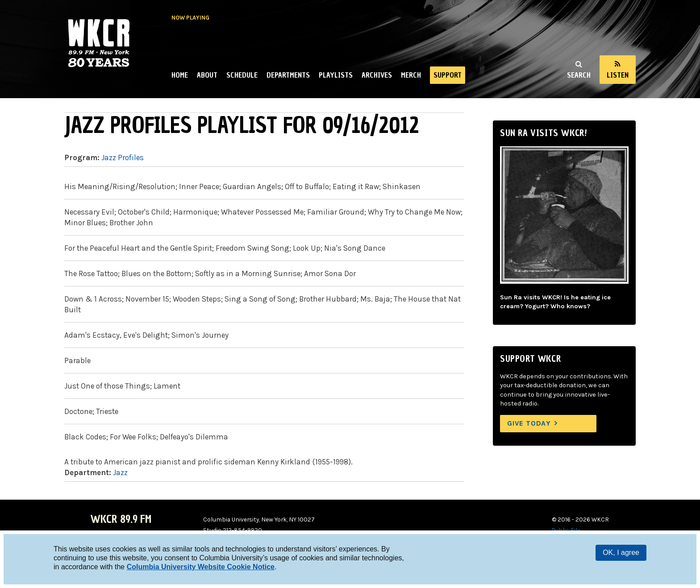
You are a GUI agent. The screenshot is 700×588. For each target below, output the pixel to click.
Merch (411, 75)
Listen (618, 75)
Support (448, 75)
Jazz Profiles (123, 157)
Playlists (336, 75)
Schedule (242, 75)
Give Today (529, 423)
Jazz (120, 472)
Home (180, 75)
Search (579, 75)
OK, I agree (621, 553)
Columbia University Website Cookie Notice (201, 567)
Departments (288, 75)
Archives (377, 75)
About (207, 75)
